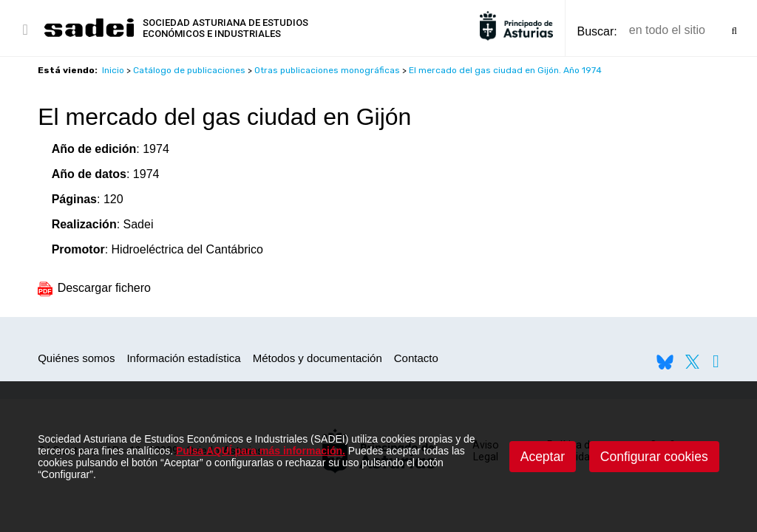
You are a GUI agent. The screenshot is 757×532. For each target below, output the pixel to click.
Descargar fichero (94, 288)
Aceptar (543, 457)
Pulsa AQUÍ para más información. (261, 451)
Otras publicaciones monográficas (327, 70)
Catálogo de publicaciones (189, 70)
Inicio (113, 70)
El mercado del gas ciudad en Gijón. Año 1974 (505, 70)
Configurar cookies (654, 457)
